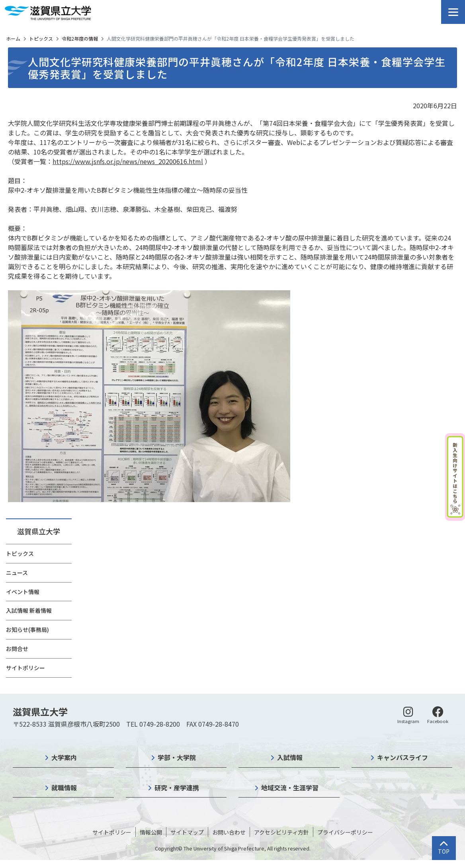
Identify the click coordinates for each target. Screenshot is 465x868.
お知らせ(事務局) (27, 629)
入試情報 (290, 757)
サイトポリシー (25, 668)
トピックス (41, 38)
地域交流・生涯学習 (290, 788)
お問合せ (17, 649)
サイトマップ (187, 832)
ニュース (17, 573)
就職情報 (64, 788)
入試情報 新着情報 (29, 610)
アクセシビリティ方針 (281, 832)
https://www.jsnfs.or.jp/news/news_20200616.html (128, 161)
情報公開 (151, 832)
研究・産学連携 (177, 788)
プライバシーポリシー (345, 832)
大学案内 (64, 757)
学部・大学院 (177, 757)
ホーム (13, 38)
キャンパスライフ (402, 757)
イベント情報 (23, 592)
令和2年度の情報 (80, 38)
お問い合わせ (229, 832)
